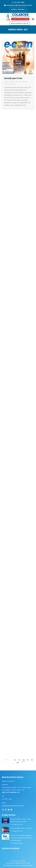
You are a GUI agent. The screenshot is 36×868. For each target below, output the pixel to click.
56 (32, 760)
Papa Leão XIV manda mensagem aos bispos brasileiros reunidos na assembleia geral (21, 838)
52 (15, 760)
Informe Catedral (9, 82)
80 (18, 763)
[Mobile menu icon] (33, 19)
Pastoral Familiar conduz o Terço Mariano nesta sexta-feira (21, 820)
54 (23, 760)
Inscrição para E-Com (13, 78)
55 (28, 760)
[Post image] (5, 820)
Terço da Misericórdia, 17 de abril (21, 828)
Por (21, 82)
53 (19, 760)
